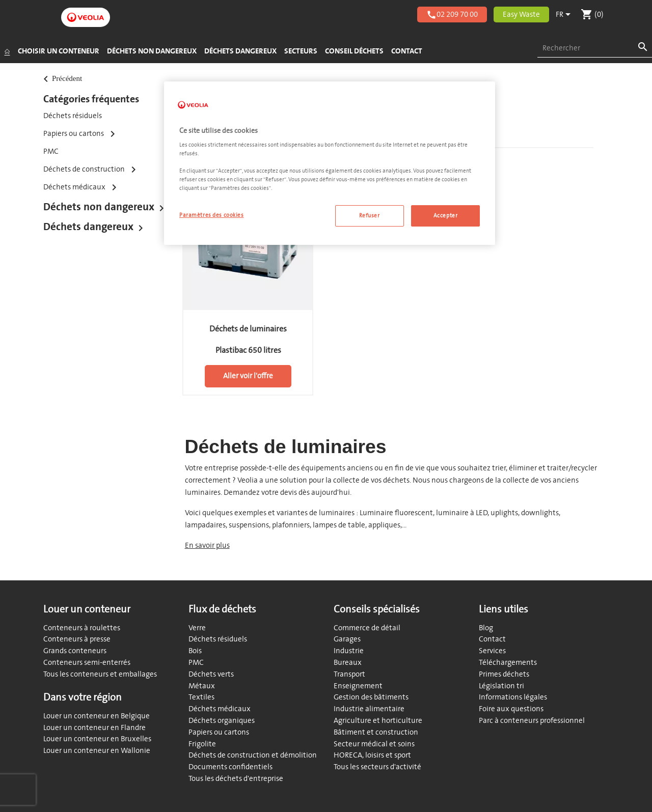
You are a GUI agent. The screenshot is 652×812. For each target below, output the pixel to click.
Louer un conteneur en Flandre (94, 728)
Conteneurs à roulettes (82, 628)
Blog (486, 628)
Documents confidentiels (230, 767)
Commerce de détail (367, 628)
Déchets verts (211, 674)
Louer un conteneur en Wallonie (97, 751)
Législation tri (501, 686)
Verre (197, 628)
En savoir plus (207, 545)
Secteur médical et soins (374, 744)
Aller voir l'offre (248, 376)
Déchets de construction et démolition (253, 755)
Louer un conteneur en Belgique (97, 716)
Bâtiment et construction (376, 732)
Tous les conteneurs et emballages (100, 674)
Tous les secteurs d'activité (377, 767)
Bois (195, 651)
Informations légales (513, 697)
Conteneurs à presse (77, 639)
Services (492, 651)
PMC (51, 151)
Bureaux (348, 663)
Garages (347, 639)
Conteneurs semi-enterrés (87, 663)
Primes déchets (504, 674)
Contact (492, 639)
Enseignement (358, 686)
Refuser (370, 216)
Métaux (202, 686)
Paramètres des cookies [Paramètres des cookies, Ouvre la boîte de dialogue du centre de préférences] (212, 215)
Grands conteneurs (75, 651)
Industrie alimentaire (369, 709)
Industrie (349, 651)
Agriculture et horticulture (378, 721)
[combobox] (595, 49)
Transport (349, 674)
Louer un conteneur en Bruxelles (97, 739)
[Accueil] (7, 51)
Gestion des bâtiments (371, 697)
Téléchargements (508, 663)
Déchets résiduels (73, 116)
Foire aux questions (511, 709)
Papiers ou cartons (219, 732)
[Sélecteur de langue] (565, 15)
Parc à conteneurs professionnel (532, 721)
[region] (330, 163)
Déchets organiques (222, 721)
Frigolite (202, 744)
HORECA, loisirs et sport (372, 755)
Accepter (446, 216)
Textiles (201, 697)
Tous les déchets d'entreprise (236, 779)
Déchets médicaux (220, 709)
